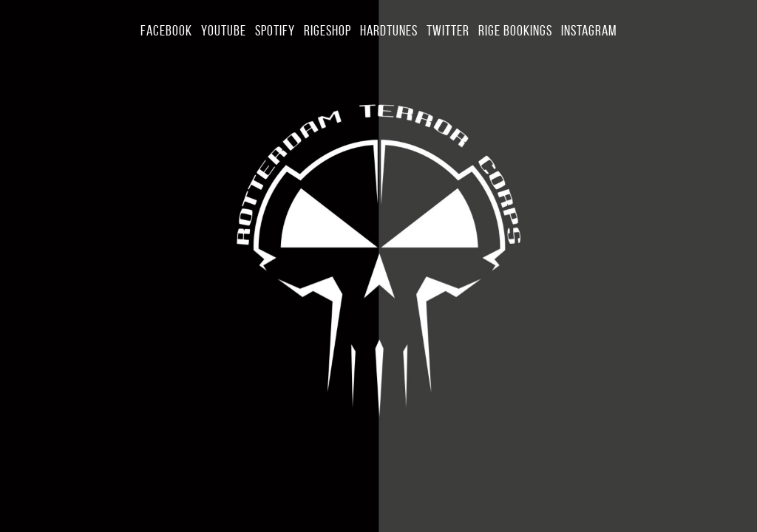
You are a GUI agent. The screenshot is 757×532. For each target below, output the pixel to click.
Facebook (166, 30)
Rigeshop (327, 30)
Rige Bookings (515, 30)
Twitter (448, 30)
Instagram (589, 30)
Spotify (275, 30)
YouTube (224, 30)
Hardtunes (389, 30)
